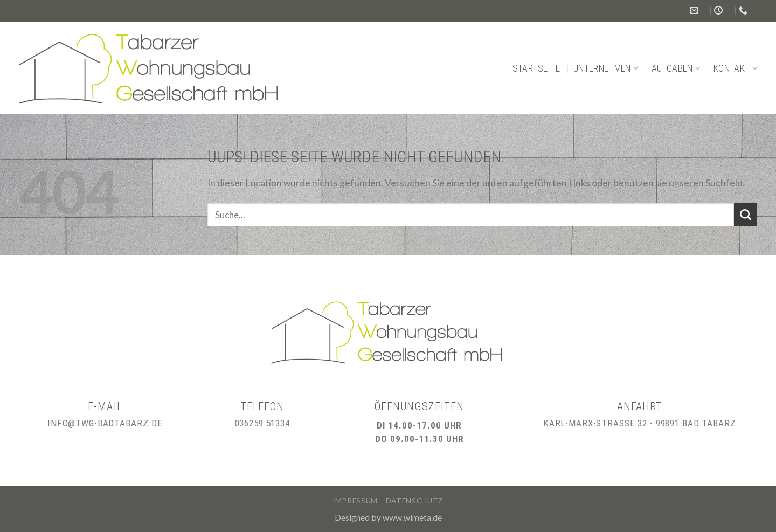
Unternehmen (606, 68)
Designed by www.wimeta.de (388, 517)
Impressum (355, 501)
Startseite (536, 68)
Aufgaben (676, 68)
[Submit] (746, 215)
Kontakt (735, 68)
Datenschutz (415, 501)
